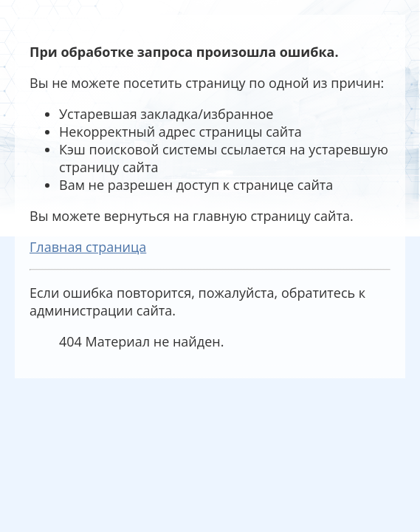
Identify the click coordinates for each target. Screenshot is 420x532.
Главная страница (88, 247)
